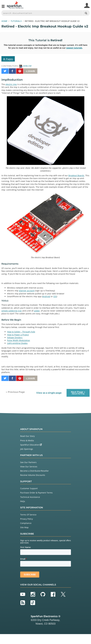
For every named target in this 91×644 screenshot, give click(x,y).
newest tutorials (74, 48)
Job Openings (27, 449)
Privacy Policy (27, 519)
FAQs (23, 501)
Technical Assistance (30, 497)
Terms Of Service (28, 515)
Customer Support (29, 488)
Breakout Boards (76, 175)
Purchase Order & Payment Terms (36, 493)
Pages (8, 59)
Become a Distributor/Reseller (34, 471)
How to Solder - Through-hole (21, 332)
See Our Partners (28, 462)
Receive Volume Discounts (33, 475)
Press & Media (27, 440)
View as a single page (49, 393)
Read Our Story (27, 436)
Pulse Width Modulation (19, 340)
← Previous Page (15, 392)
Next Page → (78, 393)
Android (46, 296)
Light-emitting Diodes (17, 343)
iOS (55, 296)
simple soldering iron (12, 311)
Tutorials (16, 21)
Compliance (26, 523)
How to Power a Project (18, 335)
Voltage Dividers (15, 338)
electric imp (11, 84)
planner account (27, 291)
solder (37, 311)
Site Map (24, 527)
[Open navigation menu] (3, 8)
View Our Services (29, 467)
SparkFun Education (31, 445)
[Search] (86, 13)
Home (4, 21)
